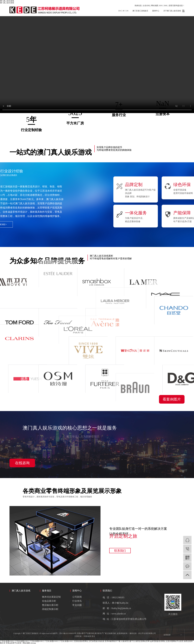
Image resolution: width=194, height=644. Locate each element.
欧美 (89, 636)
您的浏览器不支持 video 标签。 (97, 65)
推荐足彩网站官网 (142, 641)
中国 (85, 636)
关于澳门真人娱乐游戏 (172, 11)
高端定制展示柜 (50, 609)
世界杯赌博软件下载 (113, 641)
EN (120, 11)
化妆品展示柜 (49, 601)
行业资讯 (77, 601)
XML (166, 6)
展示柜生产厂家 (101, 633)
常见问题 (77, 605)
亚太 (93, 636)
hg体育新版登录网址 (158, 641)
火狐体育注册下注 (128, 641)
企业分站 (146, 6)
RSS (161, 6)
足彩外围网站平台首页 (175, 641)
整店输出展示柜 (50, 605)
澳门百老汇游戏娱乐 (140, 11)
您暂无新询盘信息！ (177, 6)
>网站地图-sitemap (29, 643)
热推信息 (138, 6)
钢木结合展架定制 (51, 597)
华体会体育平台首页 (14, 643)
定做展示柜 (112, 633)
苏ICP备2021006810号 (68, 633)
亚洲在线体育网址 (81, 641)
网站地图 (155, 6)
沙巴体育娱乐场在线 (96, 641)
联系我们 (120, 551)
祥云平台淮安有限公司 (147, 633)
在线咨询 (22, 463)
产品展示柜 (90, 633)
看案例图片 (172, 399)
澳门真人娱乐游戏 (7, 3)
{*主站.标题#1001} (7, 641)
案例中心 (156, 11)
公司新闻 (77, 597)
